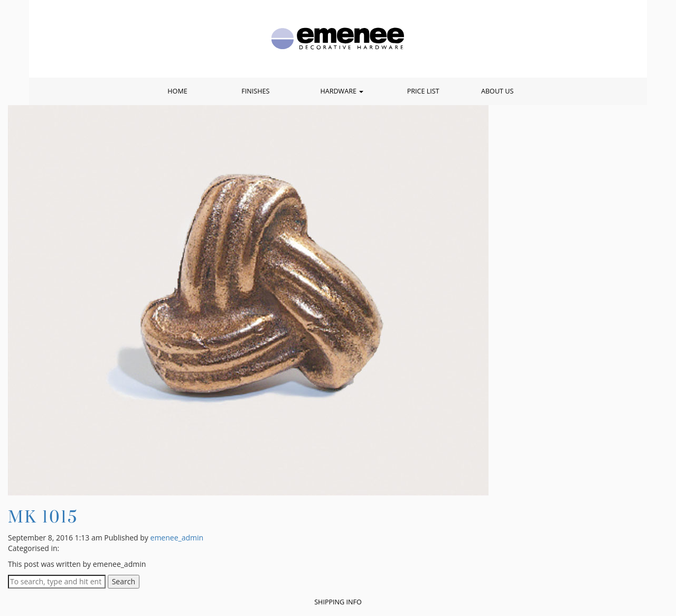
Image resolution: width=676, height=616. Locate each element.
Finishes (255, 91)
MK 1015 (43, 516)
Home (177, 91)
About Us (497, 91)
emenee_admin (177, 538)
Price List (423, 91)
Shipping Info (338, 602)
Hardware (342, 91)
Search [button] (124, 581)
